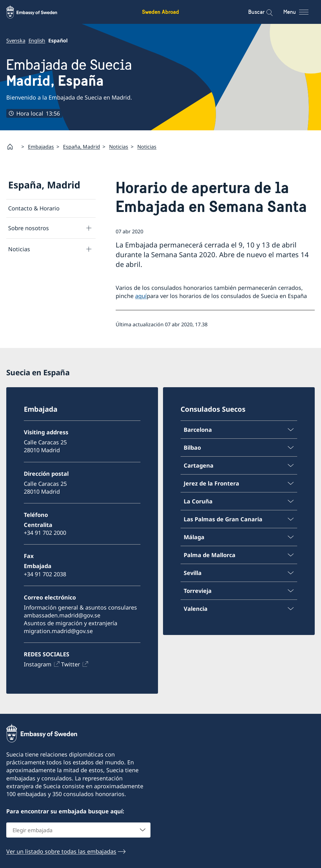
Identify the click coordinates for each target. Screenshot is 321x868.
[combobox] (78, 830)
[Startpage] (13, 147)
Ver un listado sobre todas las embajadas (61, 851)
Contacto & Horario (34, 208)
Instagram (38, 665)
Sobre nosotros (29, 228)
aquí (141, 296)
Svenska (16, 41)
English (37, 41)
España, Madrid (82, 147)
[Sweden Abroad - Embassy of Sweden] (38, 12)
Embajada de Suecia (69, 73)
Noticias (119, 147)
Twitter (71, 665)
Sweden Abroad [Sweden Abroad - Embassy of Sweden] (160, 12)
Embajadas (41, 147)
